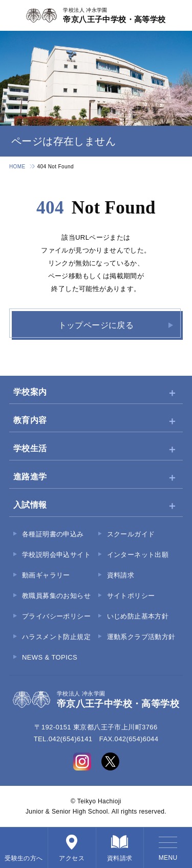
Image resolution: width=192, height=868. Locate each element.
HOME (17, 167)
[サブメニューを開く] (172, 393)
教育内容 (30, 420)
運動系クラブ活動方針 (141, 637)
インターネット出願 (138, 555)
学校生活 (30, 448)
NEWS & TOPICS (50, 657)
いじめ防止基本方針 (138, 616)
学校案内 (30, 392)
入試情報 (30, 505)
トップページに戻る (96, 325)
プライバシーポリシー (56, 616)
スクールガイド (131, 534)
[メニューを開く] (168, 847)
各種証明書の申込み (53, 534)
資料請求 (121, 575)
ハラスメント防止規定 (56, 637)
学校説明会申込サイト (56, 555)
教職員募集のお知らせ (56, 596)
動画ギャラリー (46, 575)
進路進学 (30, 477)
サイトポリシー (131, 596)
